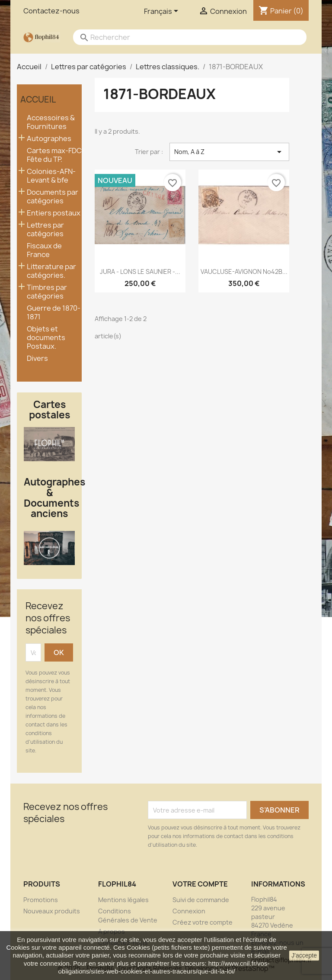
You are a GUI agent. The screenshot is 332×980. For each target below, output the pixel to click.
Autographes (49, 139)
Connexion (189, 911)
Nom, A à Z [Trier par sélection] (229, 152)
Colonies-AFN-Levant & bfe (51, 176)
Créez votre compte (203, 922)
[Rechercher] (181, 37)
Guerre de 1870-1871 (54, 313)
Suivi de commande (201, 900)
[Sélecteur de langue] (163, 12)
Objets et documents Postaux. (46, 338)
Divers (37, 358)
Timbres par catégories (47, 292)
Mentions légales (123, 900)
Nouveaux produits (52, 911)
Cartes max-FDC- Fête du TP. (56, 155)
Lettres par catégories (45, 230)
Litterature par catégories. (51, 271)
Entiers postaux (54, 213)
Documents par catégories (53, 197)
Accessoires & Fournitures (51, 122)
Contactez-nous (51, 11)
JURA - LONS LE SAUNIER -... (140, 272)
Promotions (41, 900)
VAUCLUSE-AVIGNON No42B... (244, 272)
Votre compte (200, 884)
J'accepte (304, 955)
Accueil (38, 100)
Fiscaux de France (44, 250)
